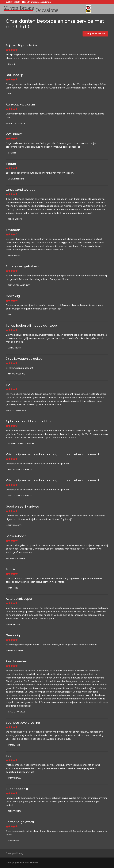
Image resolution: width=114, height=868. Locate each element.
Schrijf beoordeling (95, 34)
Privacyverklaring (14, 853)
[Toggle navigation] (107, 9)
